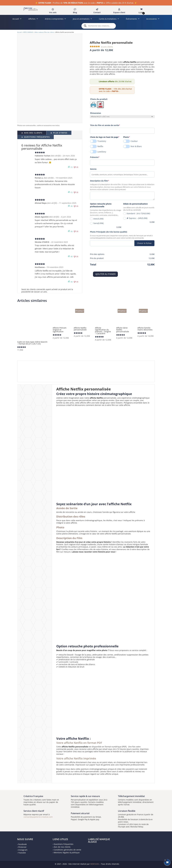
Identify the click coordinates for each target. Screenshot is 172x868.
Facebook (22, 844)
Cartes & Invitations (109, 19)
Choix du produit (99, 99)
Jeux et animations (83, 19)
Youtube (22, 853)
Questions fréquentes (64, 844)
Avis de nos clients (62, 847)
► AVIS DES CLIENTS (32, 133)
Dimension (96, 113)
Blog (75, 12)
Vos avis (53, 12)
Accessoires (153, 19)
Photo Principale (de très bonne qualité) (109, 232)
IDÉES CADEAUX (28, 32)
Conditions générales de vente (67, 850)
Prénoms (99, 157)
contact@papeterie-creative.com (38, 817)
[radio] (93, 105)
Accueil (17, 19)
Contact (97, 12)
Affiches (33, 19)
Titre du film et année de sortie (110, 125)
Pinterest (22, 847)
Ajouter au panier (105, 274)
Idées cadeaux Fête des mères (44, 32)
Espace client (119, 12)
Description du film (104, 181)
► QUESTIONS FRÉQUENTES (36, 137)
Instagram (23, 850)
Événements (133, 19)
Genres (93, 169)
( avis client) (107, 47)
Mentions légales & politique (67, 853)
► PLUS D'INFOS (59, 133)
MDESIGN (95, 864)
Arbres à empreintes (55, 19)
